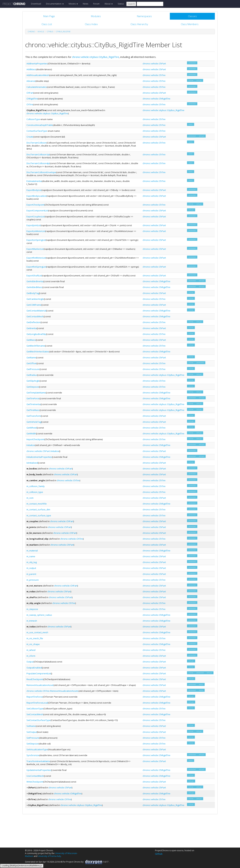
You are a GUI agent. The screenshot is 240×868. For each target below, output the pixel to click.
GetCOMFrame (34, 305)
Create (30, 137)
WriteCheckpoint (35, 782)
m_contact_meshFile (37, 504)
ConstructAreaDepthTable (40, 125)
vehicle (41, 32)
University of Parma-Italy (49, 856)
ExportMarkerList (35, 249)
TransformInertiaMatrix (38, 761)
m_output (31, 568)
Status (121, 4)
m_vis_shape (33, 644)
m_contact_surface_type (39, 515)
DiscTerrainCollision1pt (38, 154)
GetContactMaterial (36, 311)
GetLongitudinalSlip (36, 334)
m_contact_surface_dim (38, 509)
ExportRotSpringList (36, 267)
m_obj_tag (32, 562)
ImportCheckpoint (35, 439)
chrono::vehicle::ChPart (154, 64)
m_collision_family (36, 486)
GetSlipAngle (33, 381)
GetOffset (31, 363)
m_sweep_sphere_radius (39, 615)
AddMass (31, 69)
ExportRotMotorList (36, 258)
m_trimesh (32, 621)
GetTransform (34, 416)
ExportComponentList (37, 211)
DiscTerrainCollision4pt (38, 163)
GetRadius (32, 375)
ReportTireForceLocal (37, 703)
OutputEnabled (34, 668)
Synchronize (33, 755)
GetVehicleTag (34, 422)
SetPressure (33, 738)
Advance (31, 81)
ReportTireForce (35, 697)
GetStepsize (33, 387)
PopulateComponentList (39, 673)
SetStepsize (33, 744)
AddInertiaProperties (37, 64)
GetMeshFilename (36, 346)
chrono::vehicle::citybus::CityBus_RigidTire (95, 57)
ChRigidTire (32, 99)
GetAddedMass (34, 287)
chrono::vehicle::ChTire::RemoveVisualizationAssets (52, 691)
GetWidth (31, 434)
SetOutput (32, 732)
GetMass (31, 340)
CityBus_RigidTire (63, 32)
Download (36, 4)
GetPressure (33, 369)
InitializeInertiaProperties (39, 457)
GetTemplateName (36, 393)
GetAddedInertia (35, 281)
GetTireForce (33, 398)
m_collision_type (35, 492)
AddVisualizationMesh (38, 75)
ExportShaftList (34, 276)
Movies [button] (73, 4)
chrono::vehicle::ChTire (154, 75)
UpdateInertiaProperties (39, 770)
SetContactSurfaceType (38, 720)
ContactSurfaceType (37, 131)
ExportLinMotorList (36, 231)
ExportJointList (34, 225)
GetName (31, 358)
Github (159, 854)
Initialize (31, 445)
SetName (31, 726)
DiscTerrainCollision (36, 143)
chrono (31, 32)
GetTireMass (33, 410)
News (85, 4)
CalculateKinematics (37, 87)
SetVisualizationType (37, 749)
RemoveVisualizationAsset (40, 685)
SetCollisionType (35, 709)
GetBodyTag (33, 293)
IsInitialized (32, 463)
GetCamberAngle (35, 299)
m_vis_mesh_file (35, 638)
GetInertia (32, 328)
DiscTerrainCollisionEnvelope (41, 172)
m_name (31, 556)
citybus (50, 32)
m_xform (31, 656)
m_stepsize (32, 609)
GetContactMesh (35, 316)
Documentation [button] (55, 4)
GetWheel (32, 428)
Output (30, 662)
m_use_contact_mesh (37, 632)
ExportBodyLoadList (36, 196)
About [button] (109, 4)
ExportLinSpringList (36, 240)
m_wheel (31, 650)
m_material (32, 551)
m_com (30, 498)
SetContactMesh (35, 714)
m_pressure (33, 580)
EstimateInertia (34, 181)
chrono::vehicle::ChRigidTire (156, 99)
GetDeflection (33, 322)
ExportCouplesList (36, 217)
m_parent (31, 574)
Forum (96, 4)
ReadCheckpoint (35, 679)
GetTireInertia (33, 404)
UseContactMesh (35, 776)
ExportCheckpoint (35, 205)
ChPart (30, 93)
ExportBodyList (34, 190)
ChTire (30, 104)
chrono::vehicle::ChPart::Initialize (43, 451)
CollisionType (33, 119)
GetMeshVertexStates (38, 352)
